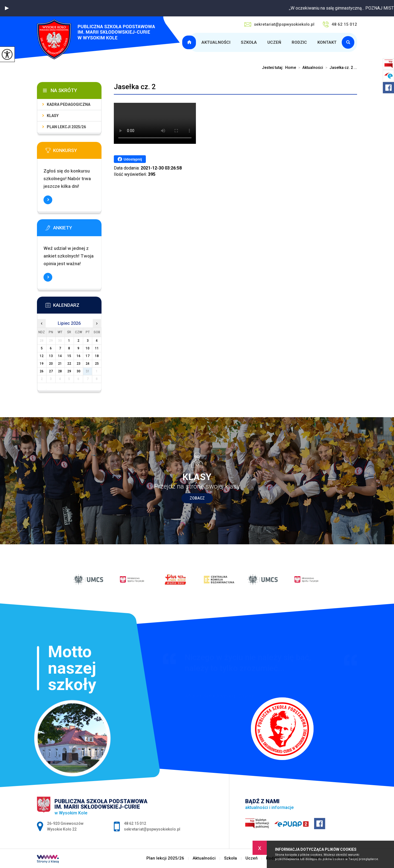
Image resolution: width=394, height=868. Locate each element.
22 (69, 364)
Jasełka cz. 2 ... (340, 68)
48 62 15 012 (340, 24)
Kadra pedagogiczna (69, 104)
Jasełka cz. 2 (135, 87)
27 (51, 371)
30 (79, 371)
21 (60, 364)
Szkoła (249, 42)
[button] (7, 8)
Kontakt (327, 42)
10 (88, 348)
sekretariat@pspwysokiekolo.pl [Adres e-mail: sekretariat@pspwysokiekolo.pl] (152, 829)
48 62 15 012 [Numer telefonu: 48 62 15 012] (135, 823)
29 (69, 371)
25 (97, 364)
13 (51, 356)
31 (88, 371)
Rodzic (299, 42)
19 (42, 364)
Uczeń (274, 42)
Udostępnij (130, 159)
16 (79, 356)
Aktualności (216, 42)
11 (97, 348)
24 (88, 364)
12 (42, 356)
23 (79, 364)
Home (291, 68)
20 (51, 364)
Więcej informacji (48, 200)
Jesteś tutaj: (273, 68)
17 (88, 356)
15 (69, 356)
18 (97, 356)
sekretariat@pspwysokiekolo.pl (279, 24)
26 (42, 371)
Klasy (53, 116)
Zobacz (197, 498)
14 (60, 356)
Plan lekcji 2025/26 (190, 42)
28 (60, 371)
